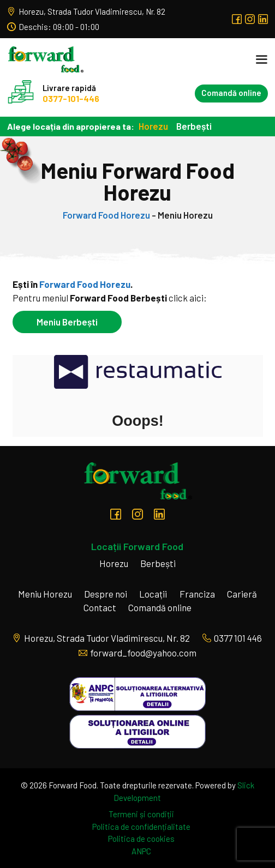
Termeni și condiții (141, 814)
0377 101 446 (232, 638)
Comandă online (231, 93)
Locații (153, 594)
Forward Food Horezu (106, 215)
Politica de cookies (141, 839)
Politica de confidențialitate (141, 827)
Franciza (197, 594)
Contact (100, 607)
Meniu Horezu (45, 594)
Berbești (194, 126)
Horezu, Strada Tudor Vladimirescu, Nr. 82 (86, 11)
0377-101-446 (71, 98)
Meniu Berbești (67, 322)
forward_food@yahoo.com (137, 653)
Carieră (242, 594)
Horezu (153, 126)
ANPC (141, 851)
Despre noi (106, 594)
